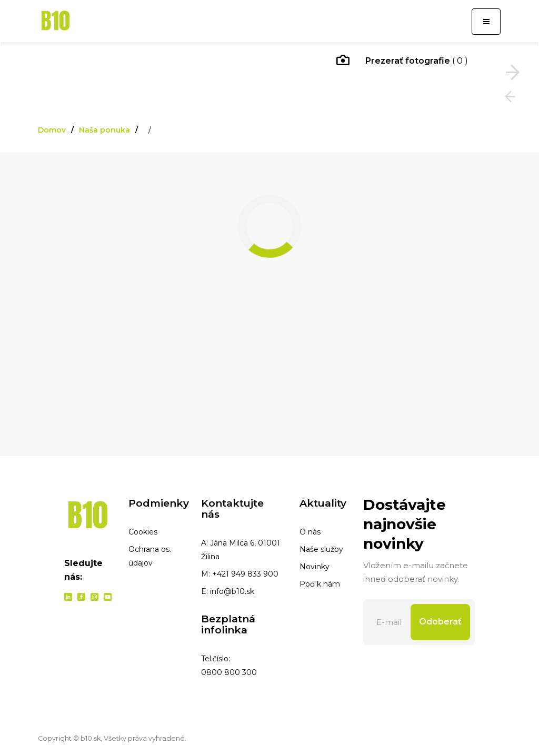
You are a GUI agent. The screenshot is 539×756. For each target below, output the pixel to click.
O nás (310, 532)
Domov (52, 130)
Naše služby (321, 549)
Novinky (315, 567)
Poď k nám (320, 584)
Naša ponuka (104, 130)
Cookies (143, 532)
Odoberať (440, 622)
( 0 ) (402, 62)
